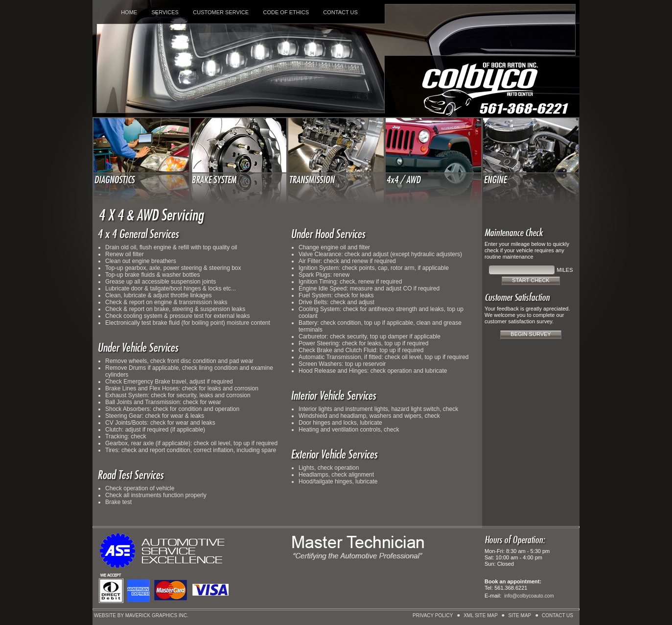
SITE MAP (520, 615)
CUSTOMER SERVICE (221, 12)
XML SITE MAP (481, 615)
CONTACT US (340, 12)
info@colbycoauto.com (529, 596)
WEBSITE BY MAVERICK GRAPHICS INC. (141, 615)
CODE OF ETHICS (286, 12)
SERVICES (165, 12)
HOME (129, 12)
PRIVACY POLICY (433, 615)
